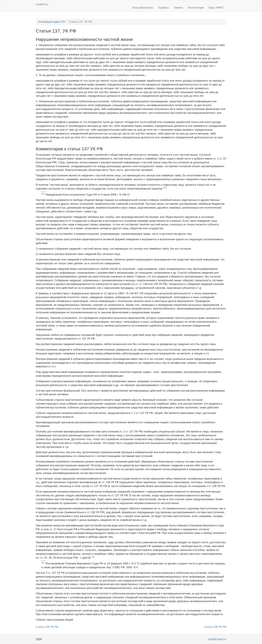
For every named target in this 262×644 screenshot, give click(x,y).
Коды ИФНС (216, 8)
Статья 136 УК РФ (47, 627)
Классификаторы (143, 8)
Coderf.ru (42, 4)
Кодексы (163, 8)
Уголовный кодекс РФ (52, 22)
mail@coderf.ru (217, 639)
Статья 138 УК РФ (215, 627)
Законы (178, 8)
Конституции (196, 8)
